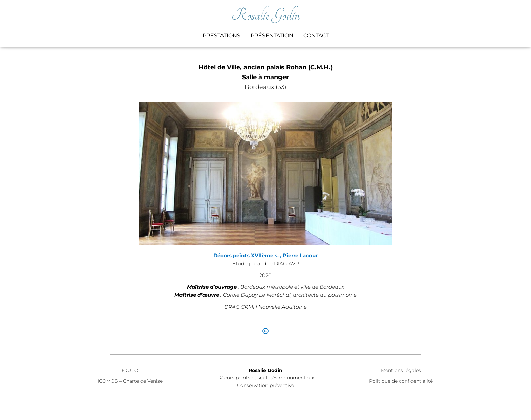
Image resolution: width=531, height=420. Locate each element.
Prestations (221, 35)
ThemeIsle (447, 405)
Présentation (272, 35)
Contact (316, 35)
